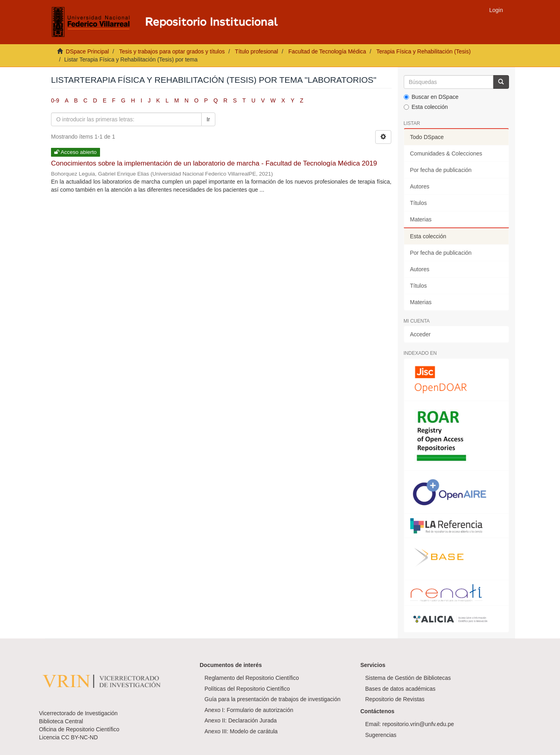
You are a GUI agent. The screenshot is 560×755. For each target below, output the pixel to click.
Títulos (419, 203)
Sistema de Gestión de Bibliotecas (408, 678)
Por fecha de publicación (441, 170)
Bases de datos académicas (400, 689)
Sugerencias (381, 735)
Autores (420, 186)
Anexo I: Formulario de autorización (249, 710)
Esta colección (426, 107)
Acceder (420, 334)
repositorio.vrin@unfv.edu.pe (418, 724)
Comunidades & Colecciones (446, 153)
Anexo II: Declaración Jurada (241, 720)
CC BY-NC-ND (79, 737)
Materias (421, 219)
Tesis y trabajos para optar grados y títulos (172, 51)
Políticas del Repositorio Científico (247, 689)
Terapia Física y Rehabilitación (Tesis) (424, 51)
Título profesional (256, 51)
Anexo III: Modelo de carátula (241, 731)
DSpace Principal (87, 51)
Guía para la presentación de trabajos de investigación (273, 699)
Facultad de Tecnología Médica (327, 51)
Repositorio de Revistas (395, 699)
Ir (208, 119)
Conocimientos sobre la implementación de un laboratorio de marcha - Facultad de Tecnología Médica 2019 (214, 163)
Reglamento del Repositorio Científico (252, 678)
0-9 (55, 100)
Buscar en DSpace (431, 97)
